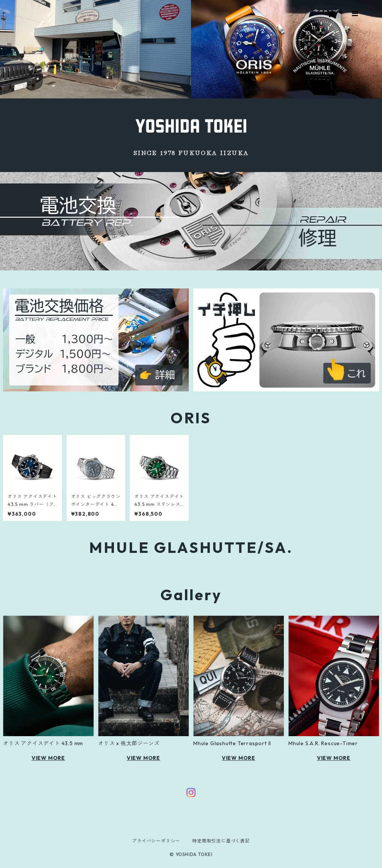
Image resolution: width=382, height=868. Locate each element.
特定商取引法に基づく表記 (221, 841)
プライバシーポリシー (156, 841)
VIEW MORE (48, 758)
